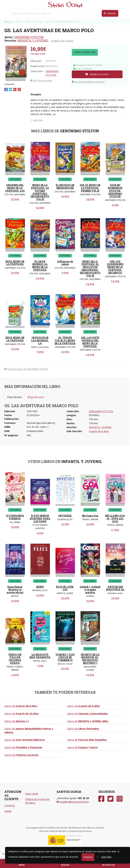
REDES (40, 587)
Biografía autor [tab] (36, 397)
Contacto (10, 805)
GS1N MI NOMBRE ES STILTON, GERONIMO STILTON (115, 191)
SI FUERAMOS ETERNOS (15, 517)
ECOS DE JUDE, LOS (65, 588)
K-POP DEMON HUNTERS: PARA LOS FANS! (40, 519)
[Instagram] (120, 799)
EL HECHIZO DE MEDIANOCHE (65, 187)
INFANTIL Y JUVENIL (33, 40)
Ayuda (8, 811)
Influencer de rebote (65, 263)
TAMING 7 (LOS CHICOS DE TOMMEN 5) (65, 657)
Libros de (21, 706)
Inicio (8, 22)
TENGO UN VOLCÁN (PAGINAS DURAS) (15, 659)
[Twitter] (110, 799)
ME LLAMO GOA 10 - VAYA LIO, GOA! (115, 519)
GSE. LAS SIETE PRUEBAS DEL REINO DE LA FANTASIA (90, 342)
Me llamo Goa (90, 516)
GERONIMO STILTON (101, 411)
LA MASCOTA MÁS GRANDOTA (40, 656)
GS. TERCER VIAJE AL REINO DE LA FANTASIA (65, 340)
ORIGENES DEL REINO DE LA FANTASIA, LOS (15, 188)
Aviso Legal (32, 794)
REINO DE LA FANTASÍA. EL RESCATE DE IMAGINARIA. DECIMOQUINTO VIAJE (90, 269)
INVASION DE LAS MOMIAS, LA (40, 340)
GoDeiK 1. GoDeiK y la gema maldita (90, 590)
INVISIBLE (65, 516)
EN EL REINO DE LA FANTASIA (15, 263)
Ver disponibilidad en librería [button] (88, 82)
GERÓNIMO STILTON (29, 37)
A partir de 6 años (62, 41)
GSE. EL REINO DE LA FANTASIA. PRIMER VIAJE (90, 188)
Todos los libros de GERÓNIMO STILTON (26, 369)
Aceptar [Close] (88, 857)
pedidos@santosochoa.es (74, 802)
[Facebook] (101, 799)
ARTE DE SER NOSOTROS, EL (115, 588)
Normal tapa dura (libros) (41, 423)
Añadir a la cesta (97, 74)
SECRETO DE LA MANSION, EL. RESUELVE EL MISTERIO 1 (90, 659)
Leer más (106, 857)
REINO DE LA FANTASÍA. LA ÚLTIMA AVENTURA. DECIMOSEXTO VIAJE (40, 192)
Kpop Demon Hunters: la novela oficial (15, 590)
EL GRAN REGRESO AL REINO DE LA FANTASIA (40, 266)
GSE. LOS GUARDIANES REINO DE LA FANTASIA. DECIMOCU (115, 267)
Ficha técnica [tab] (14, 397)
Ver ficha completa (41, 80)
